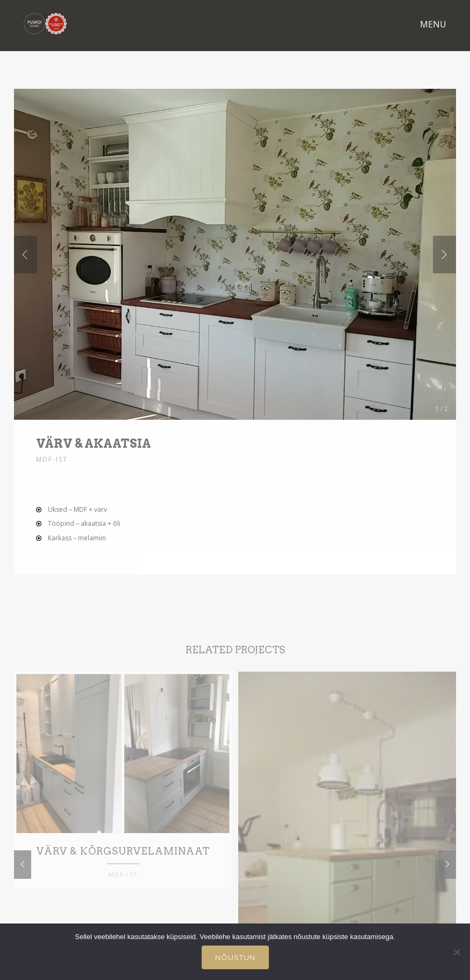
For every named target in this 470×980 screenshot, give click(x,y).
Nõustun (235, 957)
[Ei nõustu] (457, 952)
